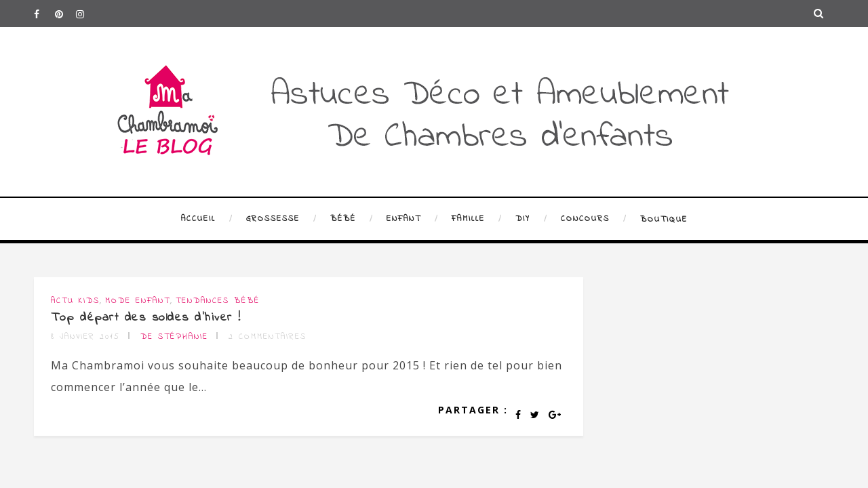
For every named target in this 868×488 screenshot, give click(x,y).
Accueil (198, 219)
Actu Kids (75, 301)
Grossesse (273, 219)
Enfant (404, 219)
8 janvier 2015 (85, 337)
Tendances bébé (218, 301)
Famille (468, 219)
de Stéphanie (174, 337)
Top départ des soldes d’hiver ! (146, 318)
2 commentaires (268, 337)
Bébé (343, 219)
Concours (585, 219)
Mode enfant (138, 301)
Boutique (664, 220)
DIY (523, 219)
